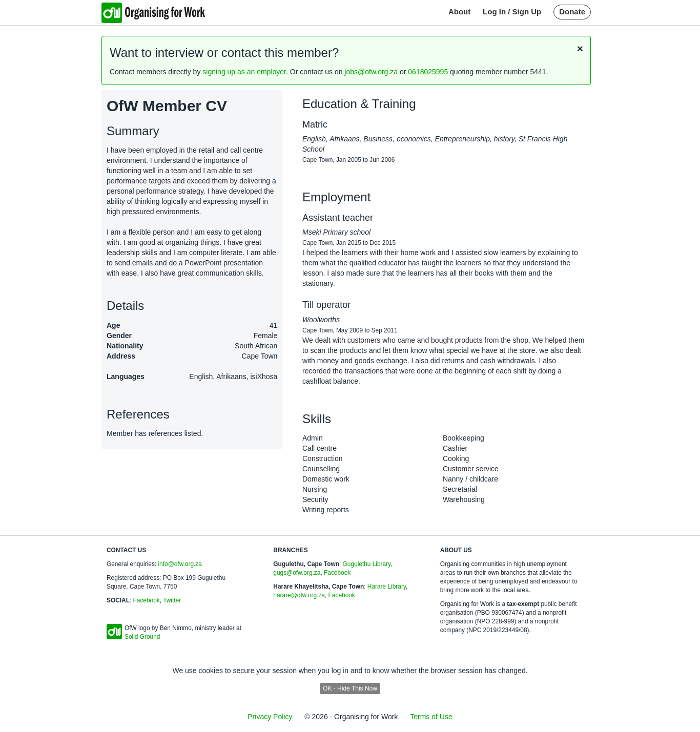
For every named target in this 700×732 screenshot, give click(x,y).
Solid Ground (142, 637)
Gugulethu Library (367, 564)
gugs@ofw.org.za (297, 573)
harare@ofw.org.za (299, 595)
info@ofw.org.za (180, 564)
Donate (572, 12)
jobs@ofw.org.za (371, 72)
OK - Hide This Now (350, 688)
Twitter (172, 600)
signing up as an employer (244, 72)
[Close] (580, 48)
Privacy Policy (270, 717)
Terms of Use (431, 717)
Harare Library (387, 587)
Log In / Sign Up (512, 12)
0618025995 (428, 72)
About (459, 12)
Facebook (147, 600)
